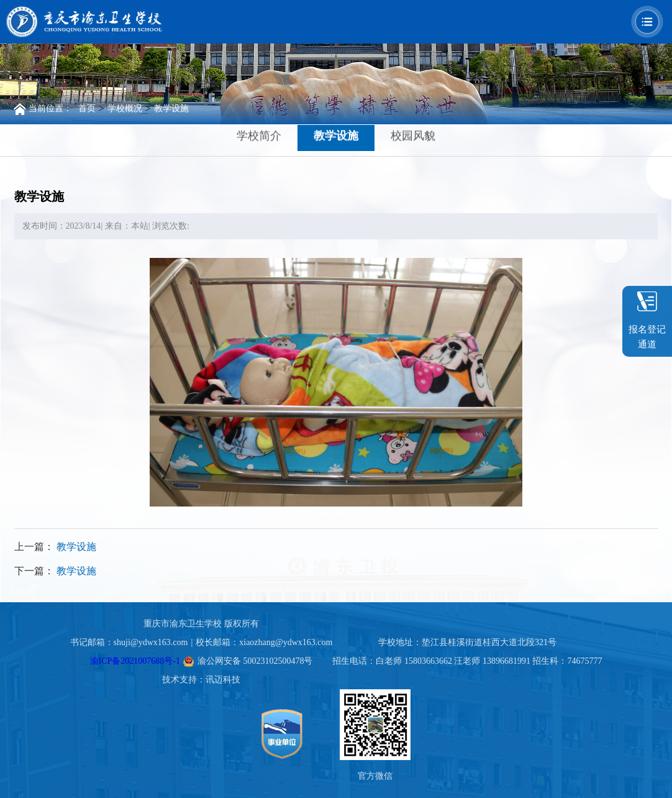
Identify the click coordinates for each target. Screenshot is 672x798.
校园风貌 (413, 135)
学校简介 (259, 135)
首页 (87, 108)
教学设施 (171, 108)
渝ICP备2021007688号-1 (135, 661)
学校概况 (125, 108)
